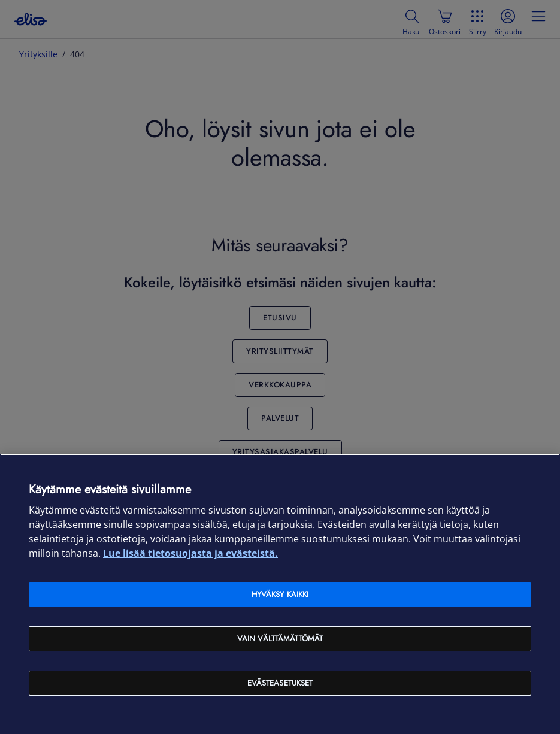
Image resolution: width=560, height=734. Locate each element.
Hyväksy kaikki (280, 594)
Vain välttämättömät (280, 639)
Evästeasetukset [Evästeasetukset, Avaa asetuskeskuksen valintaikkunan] (280, 683)
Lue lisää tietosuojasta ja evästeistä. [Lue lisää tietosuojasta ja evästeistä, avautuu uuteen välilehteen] (190, 553)
